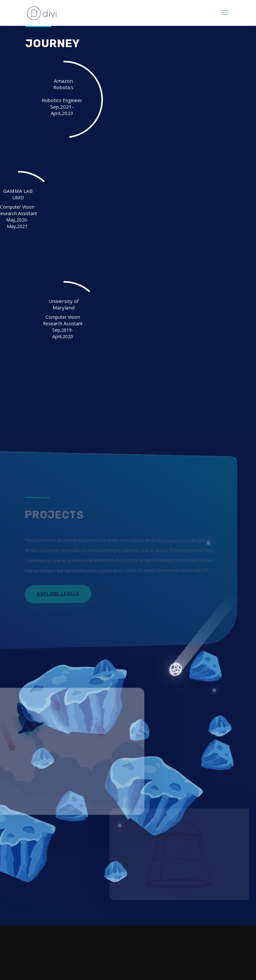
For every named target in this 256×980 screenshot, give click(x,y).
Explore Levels (56, 594)
